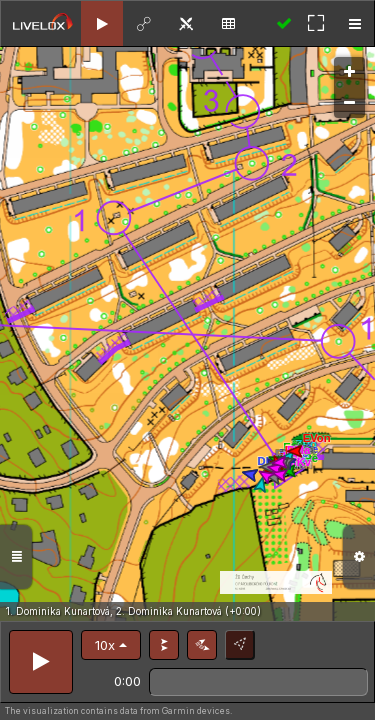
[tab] (102, 23)
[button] (111, 645)
